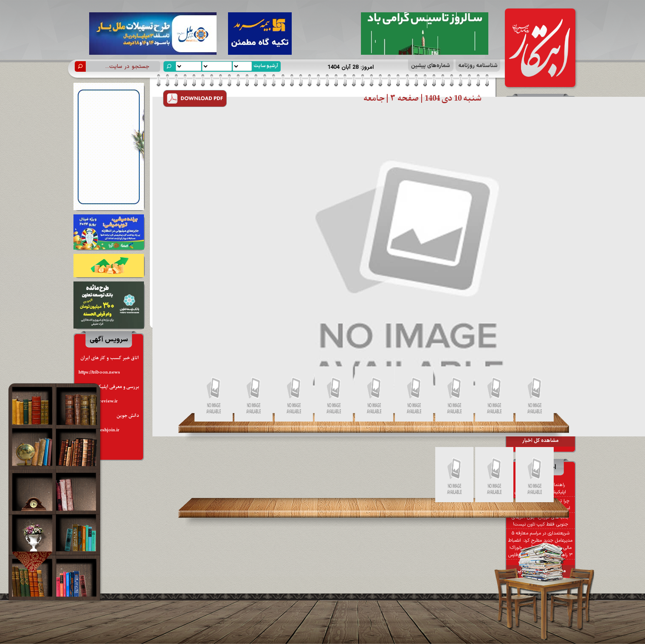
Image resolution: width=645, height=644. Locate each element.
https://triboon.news (99, 373)
